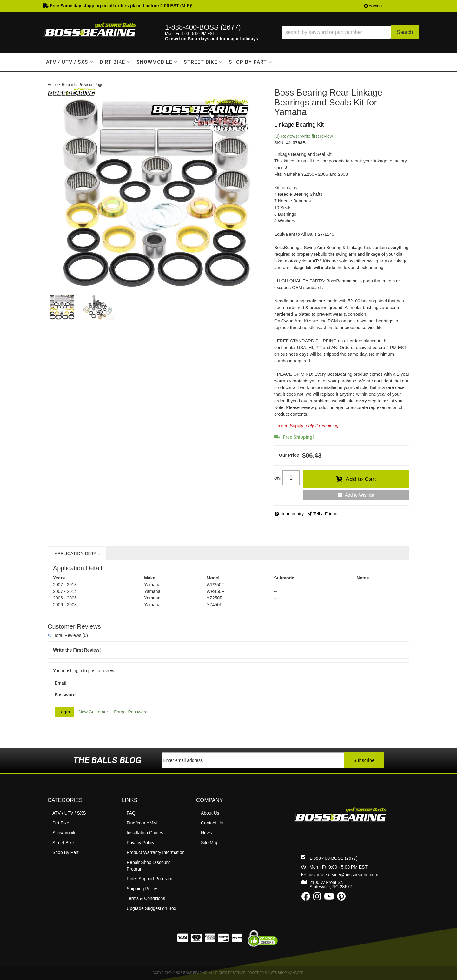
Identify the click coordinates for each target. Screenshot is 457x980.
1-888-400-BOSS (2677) (334, 858)
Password (65, 695)
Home (53, 85)
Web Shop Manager (287, 973)
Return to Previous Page (82, 85)
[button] (350, 32)
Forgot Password (131, 712)
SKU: (279, 143)
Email (60, 683)
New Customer (93, 712)
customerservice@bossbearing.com (343, 875)
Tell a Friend (325, 514)
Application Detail (77, 553)
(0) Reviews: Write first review (304, 136)
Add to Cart (361, 479)
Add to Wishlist (360, 495)
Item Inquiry (292, 514)
